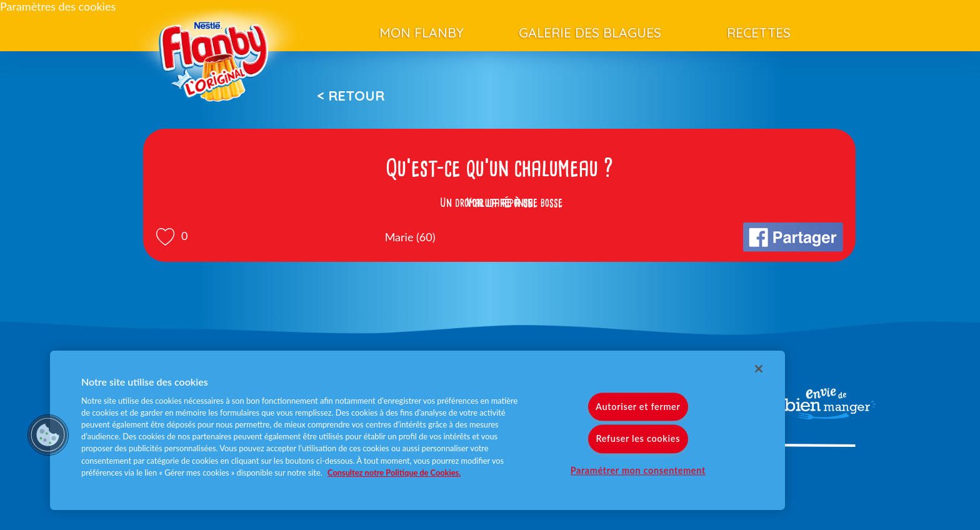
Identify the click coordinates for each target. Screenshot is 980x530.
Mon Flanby (422, 32)
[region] (417, 430)
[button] (48, 435)
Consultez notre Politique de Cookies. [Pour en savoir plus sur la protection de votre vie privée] (394, 472)
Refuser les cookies (638, 439)
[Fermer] (759, 369)
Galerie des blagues (590, 32)
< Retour (351, 96)
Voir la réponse (499, 202)
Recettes (759, 32)
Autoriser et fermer (638, 407)
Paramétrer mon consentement (638, 470)
